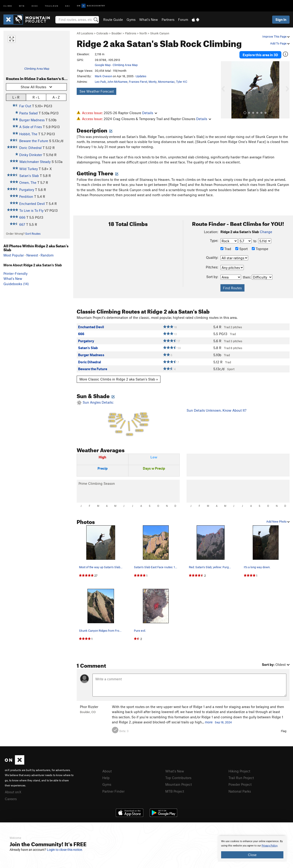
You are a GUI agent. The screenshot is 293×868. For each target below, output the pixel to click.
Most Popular (14, 255)
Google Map (103, 65)
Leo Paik (100, 82)
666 (22, 217)
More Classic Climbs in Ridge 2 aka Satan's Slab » (119, 379)
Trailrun (52, 6)
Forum (183, 19)
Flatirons (131, 33)
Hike (35, 6)
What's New (149, 19)
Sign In (281, 19)
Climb (8, 6)
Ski (68, 6)
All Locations (85, 33)
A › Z (56, 97)
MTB (22, 6)
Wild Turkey (28, 169)
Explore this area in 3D (260, 55)
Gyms (131, 19)
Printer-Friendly (15, 273)
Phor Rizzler (89, 707)
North (143, 33)
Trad (226, 249)
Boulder (117, 33)
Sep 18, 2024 (223, 722)
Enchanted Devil (32, 204)
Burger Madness (32, 120)
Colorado (102, 33)
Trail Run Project (241, 778)
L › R (16, 97)
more (209, 722)
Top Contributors (178, 778)
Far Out (25, 106)
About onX (13, 792)
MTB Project (175, 791)
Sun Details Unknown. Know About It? (216, 410)
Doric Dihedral (30, 148)
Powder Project (240, 784)
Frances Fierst (138, 82)
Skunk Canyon (160, 33)
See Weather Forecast (97, 91)
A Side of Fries (31, 127)
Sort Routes (33, 234)
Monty (153, 82)
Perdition (26, 196)
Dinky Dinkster (31, 155)
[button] (225, 90)
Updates (141, 76)
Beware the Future (34, 141)
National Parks (240, 791)
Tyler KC (182, 82)
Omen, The (28, 182)
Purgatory (27, 190)
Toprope (260, 249)
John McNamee (117, 82)
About (107, 771)
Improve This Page (276, 36)
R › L (36, 97)
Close (252, 855)
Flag (284, 731)
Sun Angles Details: (128, 418)
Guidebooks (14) (16, 284)
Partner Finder (113, 791)
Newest (32, 255)
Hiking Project (239, 771)
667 (22, 224)
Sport (241, 249)
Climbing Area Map (37, 69)
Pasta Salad (28, 113)
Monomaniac (166, 82)
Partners (168, 19)
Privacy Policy (270, 846)
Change (266, 232)
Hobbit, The (28, 134)
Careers (11, 799)
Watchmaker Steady (35, 162)
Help (106, 778)
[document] (252, 849)
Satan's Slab (29, 176)
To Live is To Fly (31, 210)
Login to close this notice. (65, 850)
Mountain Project (179, 784)
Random (47, 255)
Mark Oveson (103, 76)
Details (150, 113)
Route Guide (113, 19)
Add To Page (280, 43)
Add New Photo (278, 521)
